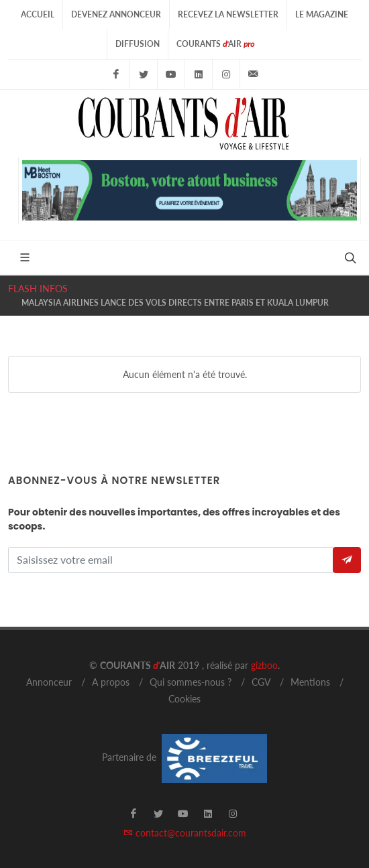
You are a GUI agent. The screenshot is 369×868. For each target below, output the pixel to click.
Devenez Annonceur (116, 14)
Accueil (38, 14)
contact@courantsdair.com (185, 833)
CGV (261, 682)
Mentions (310, 682)
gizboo (264, 665)
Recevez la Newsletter (228, 14)
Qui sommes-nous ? (191, 682)
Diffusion (138, 44)
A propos (111, 682)
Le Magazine (322, 14)
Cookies (184, 699)
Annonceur (49, 682)
